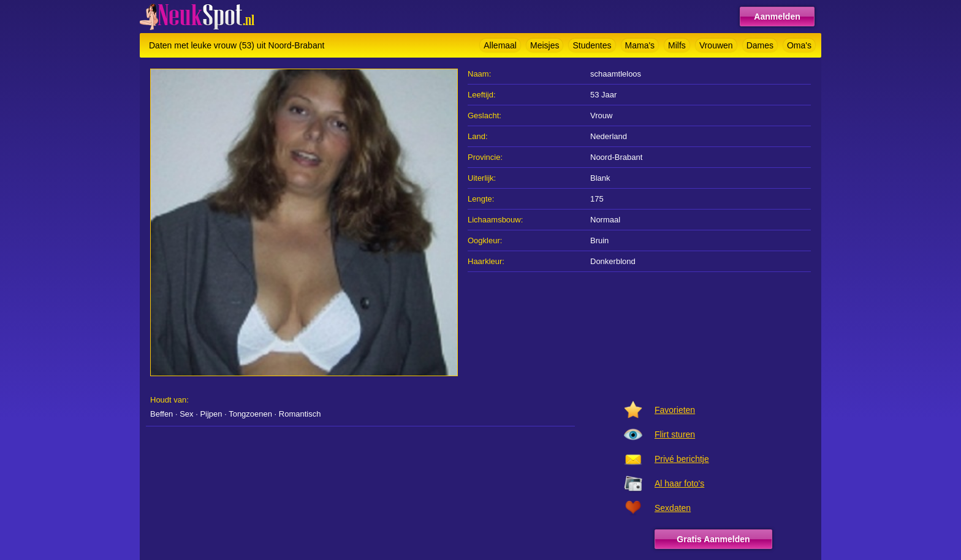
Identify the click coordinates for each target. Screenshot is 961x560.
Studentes (592, 45)
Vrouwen (716, 45)
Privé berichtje (682, 459)
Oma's (799, 45)
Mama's (640, 45)
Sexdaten (673, 508)
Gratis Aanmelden (713, 539)
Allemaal (500, 45)
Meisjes (545, 45)
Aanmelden (777, 17)
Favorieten (675, 410)
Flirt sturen (675, 434)
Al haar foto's (679, 483)
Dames (760, 45)
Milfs (677, 45)
